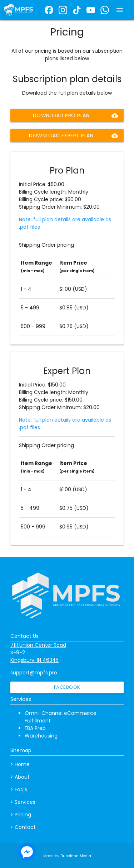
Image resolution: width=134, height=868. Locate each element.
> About (20, 777)
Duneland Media (76, 856)
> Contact (23, 827)
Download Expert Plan (73, 136)
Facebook (67, 687)
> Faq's (19, 789)
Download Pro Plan (75, 115)
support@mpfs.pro (34, 673)
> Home (20, 764)
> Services (23, 802)
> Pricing (21, 815)
